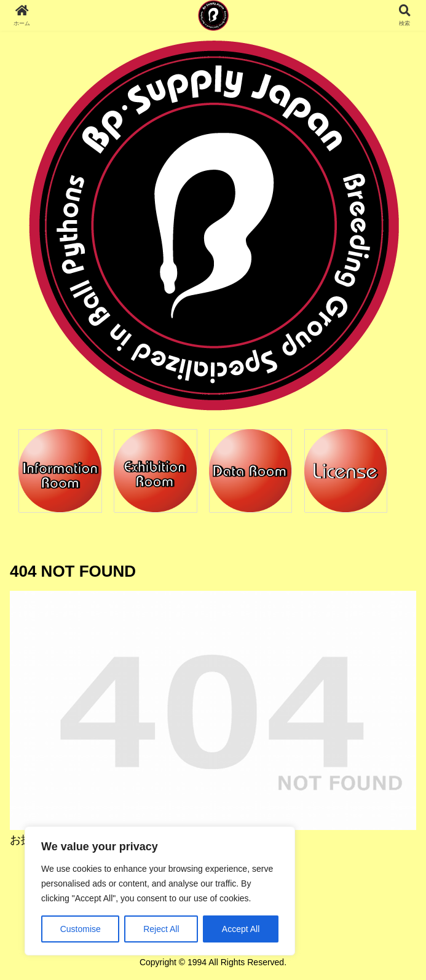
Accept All (241, 929)
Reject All (161, 929)
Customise (81, 929)
